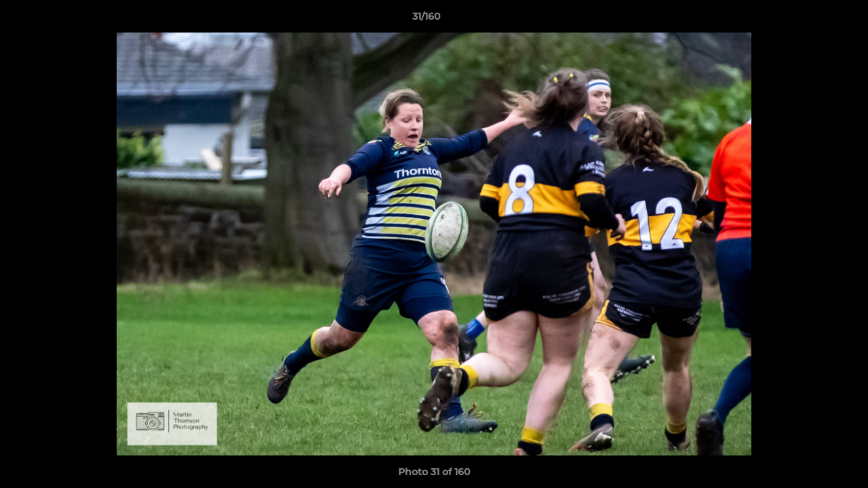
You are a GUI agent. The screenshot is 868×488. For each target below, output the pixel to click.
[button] (811, 20)
